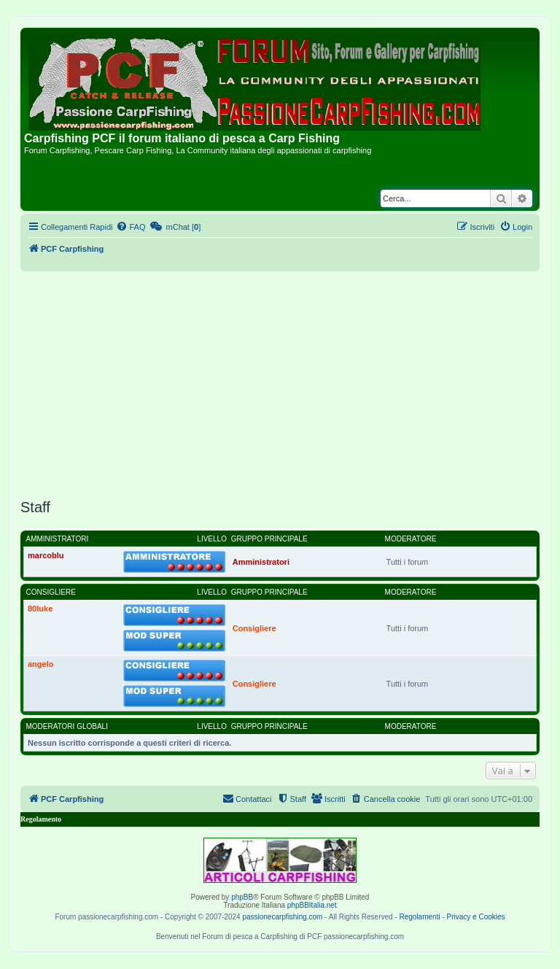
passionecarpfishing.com (282, 917)
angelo (40, 664)
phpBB (242, 897)
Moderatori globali (67, 726)
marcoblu (46, 555)
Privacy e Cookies (476, 917)
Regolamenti (419, 917)
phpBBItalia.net (312, 905)
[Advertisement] (280, 385)
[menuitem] (131, 227)
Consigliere (51, 592)
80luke (40, 609)
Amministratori (58, 539)
